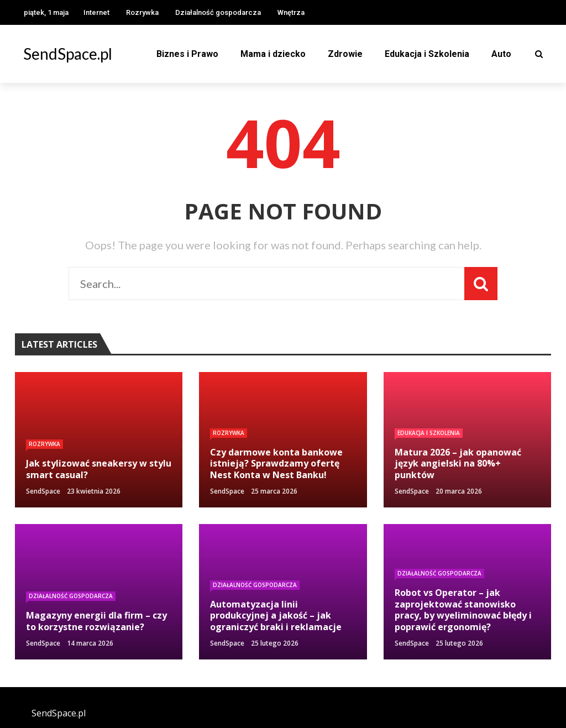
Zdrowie (345, 54)
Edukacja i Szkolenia (427, 54)
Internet (96, 12)
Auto (501, 54)
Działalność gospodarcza (218, 12)
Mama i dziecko (273, 54)
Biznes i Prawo (187, 54)
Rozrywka (142, 12)
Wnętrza (291, 12)
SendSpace (43, 491)
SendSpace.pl (68, 54)
